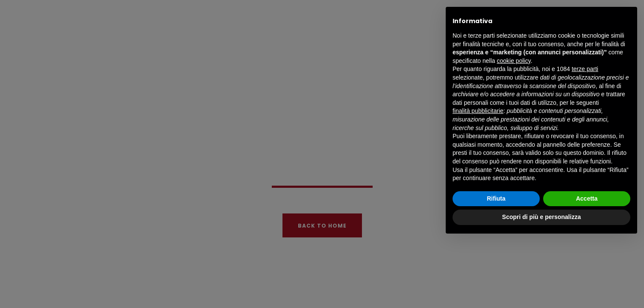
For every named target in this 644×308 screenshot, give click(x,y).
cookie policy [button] (514, 61)
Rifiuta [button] (496, 198)
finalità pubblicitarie (478, 111)
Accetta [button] (587, 198)
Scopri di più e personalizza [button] (541, 217)
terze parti (585, 69)
